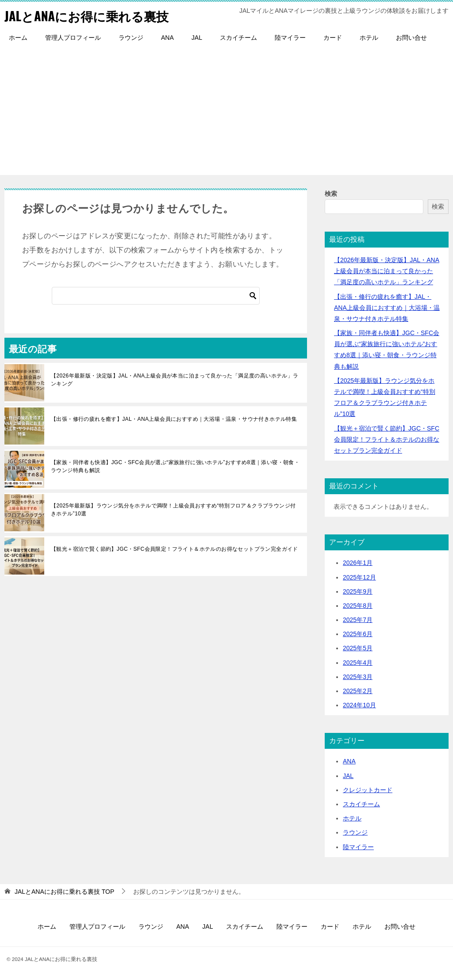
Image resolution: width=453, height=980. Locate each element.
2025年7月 (358, 620)
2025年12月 (359, 577)
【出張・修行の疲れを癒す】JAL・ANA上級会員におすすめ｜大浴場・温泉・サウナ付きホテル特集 (174, 419)
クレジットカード (368, 790)
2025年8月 (358, 606)
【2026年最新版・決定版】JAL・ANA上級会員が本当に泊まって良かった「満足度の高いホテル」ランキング (175, 380)
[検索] (156, 296)
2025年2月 (358, 691)
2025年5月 (358, 648)
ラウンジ (131, 38)
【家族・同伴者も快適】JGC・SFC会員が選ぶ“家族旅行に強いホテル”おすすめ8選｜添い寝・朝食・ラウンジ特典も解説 (175, 466)
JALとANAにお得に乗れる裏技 (92, 15)
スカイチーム (238, 38)
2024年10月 (359, 705)
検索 (331, 194)
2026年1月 (358, 563)
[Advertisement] (226, 113)
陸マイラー (290, 38)
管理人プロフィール (73, 38)
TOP (64, 892)
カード (333, 38)
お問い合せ (411, 38)
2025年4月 (358, 663)
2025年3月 (358, 677)
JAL (197, 38)
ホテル (369, 38)
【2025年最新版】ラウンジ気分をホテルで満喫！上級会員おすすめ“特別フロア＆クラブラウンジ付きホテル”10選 (173, 510)
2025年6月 (358, 634)
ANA (167, 38)
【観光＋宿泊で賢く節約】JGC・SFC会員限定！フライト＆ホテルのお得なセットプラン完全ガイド (175, 549)
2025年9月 (358, 591)
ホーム (18, 38)
